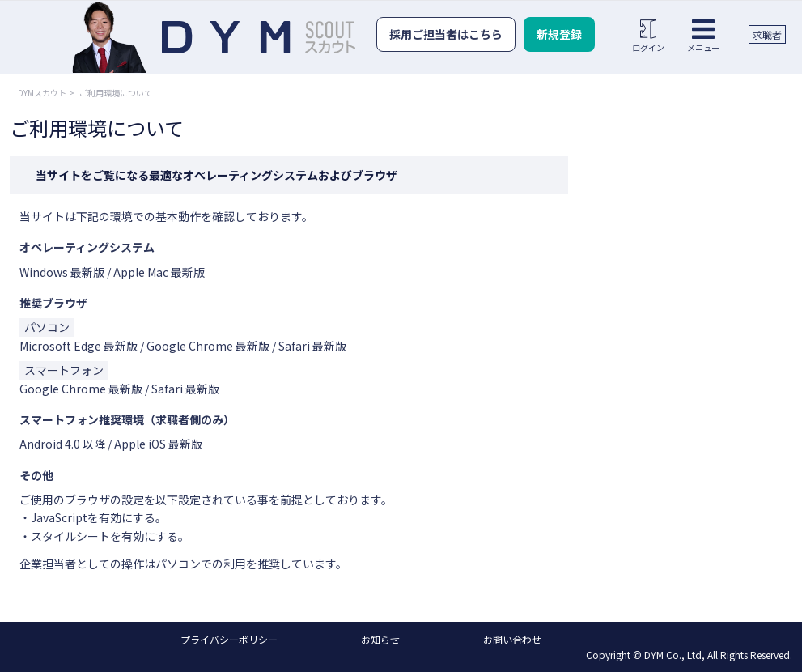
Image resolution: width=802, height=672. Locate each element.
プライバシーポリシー (229, 639)
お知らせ (380, 639)
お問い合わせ (512, 639)
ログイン (648, 36)
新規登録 (559, 34)
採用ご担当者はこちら (446, 34)
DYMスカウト (42, 93)
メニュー (703, 36)
